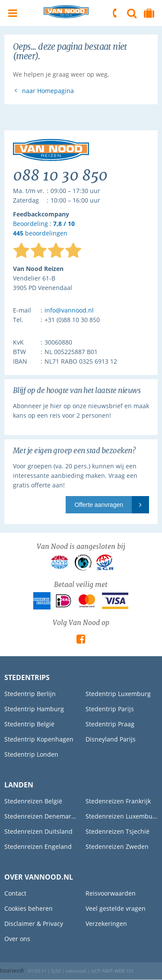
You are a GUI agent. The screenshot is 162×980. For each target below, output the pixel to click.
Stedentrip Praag (110, 724)
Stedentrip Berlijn (30, 694)
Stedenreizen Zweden (117, 846)
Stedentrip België (29, 724)
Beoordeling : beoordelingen (44, 229)
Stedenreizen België (33, 801)
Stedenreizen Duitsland (38, 831)
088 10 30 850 (115, 13)
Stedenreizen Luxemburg (122, 816)
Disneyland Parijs (111, 739)
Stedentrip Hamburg (34, 709)
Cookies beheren (29, 908)
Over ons (17, 939)
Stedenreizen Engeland (38, 846)
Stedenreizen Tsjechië (118, 831)
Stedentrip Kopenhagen (39, 739)
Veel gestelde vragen (116, 908)
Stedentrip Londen (31, 754)
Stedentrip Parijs (110, 709)
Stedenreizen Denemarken (41, 816)
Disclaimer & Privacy (34, 924)
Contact (15, 893)
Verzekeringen (106, 924)
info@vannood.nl (69, 310)
